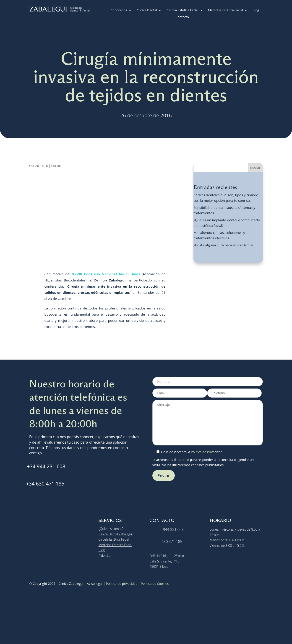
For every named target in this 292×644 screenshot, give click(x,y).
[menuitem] (194, 18)
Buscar (255, 168)
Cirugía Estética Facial (182, 10)
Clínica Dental (147, 10)
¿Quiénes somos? (111, 529)
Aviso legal (95, 584)
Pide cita (105, 556)
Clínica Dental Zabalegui (116, 534)
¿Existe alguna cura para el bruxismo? (223, 245)
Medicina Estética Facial (226, 10)
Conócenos (119, 10)
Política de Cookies (155, 584)
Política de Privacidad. (207, 452)
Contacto (182, 17)
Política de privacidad (122, 584)
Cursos (56, 166)
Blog (256, 10)
